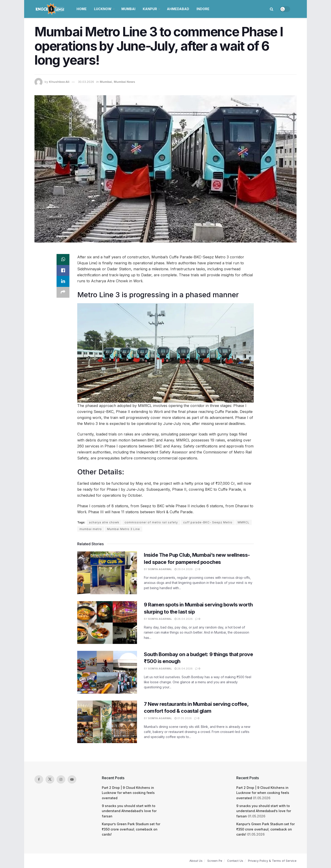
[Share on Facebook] (63, 271)
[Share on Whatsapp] (63, 260)
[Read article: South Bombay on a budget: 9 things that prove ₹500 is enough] (107, 672)
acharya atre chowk (104, 522)
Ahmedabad (178, 9)
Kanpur (150, 9)
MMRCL (244, 522)
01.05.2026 (183, 718)
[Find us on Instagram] (61, 779)
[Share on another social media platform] (63, 293)
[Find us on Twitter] (50, 779)
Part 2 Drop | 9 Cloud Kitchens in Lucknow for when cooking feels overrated (128, 793)
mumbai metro (91, 529)
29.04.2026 (184, 569)
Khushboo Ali (59, 82)
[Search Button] (272, 9)
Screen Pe (215, 861)
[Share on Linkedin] (63, 282)
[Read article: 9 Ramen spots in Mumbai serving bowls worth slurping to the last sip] (107, 623)
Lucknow (103, 9)
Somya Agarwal (160, 569)
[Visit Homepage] (50, 9)
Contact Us (235, 861)
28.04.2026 (184, 619)
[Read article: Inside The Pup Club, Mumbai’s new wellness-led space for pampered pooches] (107, 573)
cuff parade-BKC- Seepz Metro (208, 522)
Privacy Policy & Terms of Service (272, 861)
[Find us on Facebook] (39, 779)
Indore (203, 9)
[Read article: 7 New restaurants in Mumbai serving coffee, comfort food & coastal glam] (107, 722)
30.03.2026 (86, 82)
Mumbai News (124, 82)
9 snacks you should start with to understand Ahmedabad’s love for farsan (129, 811)
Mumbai (128, 9)
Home (82, 9)
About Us (196, 861)
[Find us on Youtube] (72, 779)
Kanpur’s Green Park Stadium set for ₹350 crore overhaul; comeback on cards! (131, 829)
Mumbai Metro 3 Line (124, 529)
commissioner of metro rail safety (151, 522)
